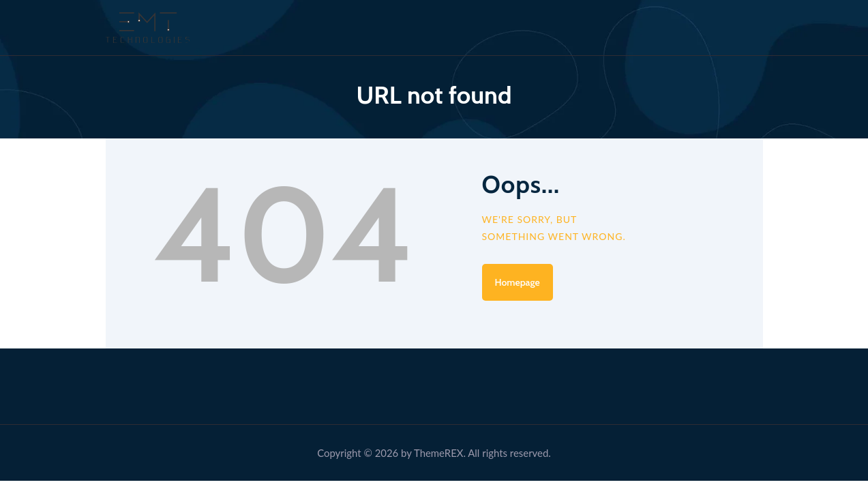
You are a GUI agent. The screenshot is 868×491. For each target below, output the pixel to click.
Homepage (518, 282)
